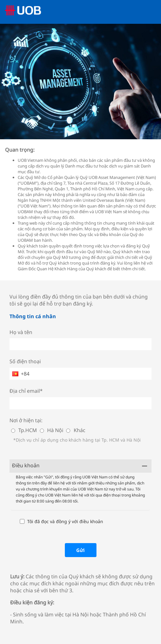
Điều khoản (26, 465)
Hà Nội (55, 430)
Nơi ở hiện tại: (26, 420)
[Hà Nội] (42, 431)
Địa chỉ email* (26, 391)
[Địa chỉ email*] (80, 403)
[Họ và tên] (80, 344)
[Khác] (68, 431)
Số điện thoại (25, 361)
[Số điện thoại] (80, 374)
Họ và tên (21, 332)
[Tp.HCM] (13, 431)
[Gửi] (81, 550)
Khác (80, 430)
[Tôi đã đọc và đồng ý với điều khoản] (22, 521)
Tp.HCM (28, 430)
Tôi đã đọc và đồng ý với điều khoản (65, 521)
